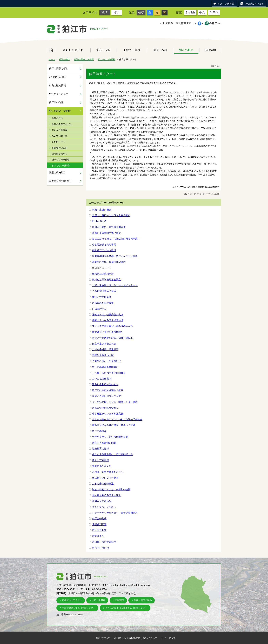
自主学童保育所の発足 (104, 344)
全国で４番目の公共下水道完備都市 (111, 215)
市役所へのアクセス (72, 600)
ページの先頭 (211, 194)
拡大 (117, 12)
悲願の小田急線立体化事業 (106, 233)
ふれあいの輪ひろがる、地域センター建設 (115, 402)
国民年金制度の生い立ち (105, 384)
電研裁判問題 (99, 524)
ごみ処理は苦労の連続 (104, 291)
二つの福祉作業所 (102, 379)
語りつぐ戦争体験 (61, 160)
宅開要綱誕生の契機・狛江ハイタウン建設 (115, 256)
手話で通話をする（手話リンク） (79, 608)
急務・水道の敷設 (102, 210)
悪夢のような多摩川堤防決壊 (108, 320)
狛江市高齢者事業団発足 (105, 367)
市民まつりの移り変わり (105, 408)
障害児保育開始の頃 (103, 355)
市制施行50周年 (58, 77)
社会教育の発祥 (100, 449)
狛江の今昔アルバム (62, 124)
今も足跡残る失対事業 (104, 245)
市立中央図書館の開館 (104, 443)
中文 (202, 12)
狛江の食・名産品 (59, 94)
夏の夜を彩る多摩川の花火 (106, 495)
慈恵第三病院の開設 (103, 274)
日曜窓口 (120, 600)
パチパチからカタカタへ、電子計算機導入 (115, 513)
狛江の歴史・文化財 (84, 59)
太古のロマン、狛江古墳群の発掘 (110, 437)
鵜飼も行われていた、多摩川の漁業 (111, 489)
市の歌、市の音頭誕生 (104, 542)
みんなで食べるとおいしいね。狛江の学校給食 (117, 419)
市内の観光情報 (57, 85)
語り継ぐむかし (60, 154)
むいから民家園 (60, 130)
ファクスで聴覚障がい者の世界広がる (112, 326)
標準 (105, 12)
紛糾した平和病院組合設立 (106, 280)
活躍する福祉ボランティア (106, 396)
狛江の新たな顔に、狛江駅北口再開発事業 (116, 239)
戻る (197, 194)
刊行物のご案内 (60, 148)
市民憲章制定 (99, 530)
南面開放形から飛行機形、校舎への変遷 (114, 425)
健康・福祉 (160, 50)
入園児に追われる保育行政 (106, 361)
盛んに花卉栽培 (100, 460)
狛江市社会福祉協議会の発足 (108, 390)
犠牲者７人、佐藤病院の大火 (108, 314)
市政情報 (210, 50)
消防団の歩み (99, 309)
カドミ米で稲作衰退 (103, 484)
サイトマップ (169, 638)
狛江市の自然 (56, 102)
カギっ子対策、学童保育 (105, 349)
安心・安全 (103, 50)
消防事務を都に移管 (103, 303)
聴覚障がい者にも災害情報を (108, 332)
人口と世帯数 (99, 600)
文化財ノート (58, 142)
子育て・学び (132, 50)
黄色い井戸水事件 (102, 297)
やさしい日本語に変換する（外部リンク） (126, 608)
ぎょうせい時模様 (106, 59)
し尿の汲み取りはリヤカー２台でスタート (115, 285)
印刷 (215, 66)
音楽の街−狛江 (57, 172)
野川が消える (99, 221)
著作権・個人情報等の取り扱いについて (136, 638)
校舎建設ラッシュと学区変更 (108, 414)
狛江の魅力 (186, 50)
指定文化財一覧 (60, 136)
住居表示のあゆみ (102, 501)
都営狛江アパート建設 (104, 250)
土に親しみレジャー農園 (105, 478)
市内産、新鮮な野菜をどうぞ (108, 472)
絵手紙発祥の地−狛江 (61, 181)
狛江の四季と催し (59, 68)
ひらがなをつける (254, 4)
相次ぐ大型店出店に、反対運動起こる (112, 454)
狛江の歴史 (57, 118)
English (190, 12)
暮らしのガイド (73, 50)
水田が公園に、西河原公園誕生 (109, 227)
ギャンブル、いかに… (104, 507)
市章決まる (98, 536)
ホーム (51, 50)
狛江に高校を (99, 431)
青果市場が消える (102, 466)
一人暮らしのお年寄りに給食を (109, 373)
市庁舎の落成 (99, 518)
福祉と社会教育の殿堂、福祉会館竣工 (112, 338)
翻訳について (103, 638)
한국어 (214, 12)
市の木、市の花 (100, 548)
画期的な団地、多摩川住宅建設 (109, 262)
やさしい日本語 (226, 4)
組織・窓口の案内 (143, 600)
